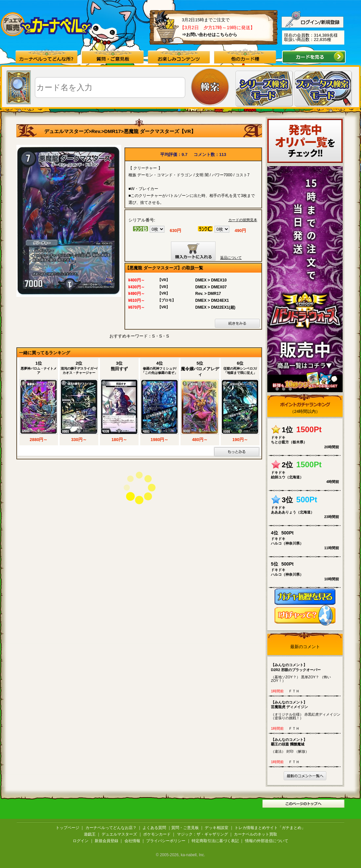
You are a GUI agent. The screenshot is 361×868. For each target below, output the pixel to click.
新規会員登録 (106, 841)
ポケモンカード (157, 834)
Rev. (96, 131)
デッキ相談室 (217, 828)
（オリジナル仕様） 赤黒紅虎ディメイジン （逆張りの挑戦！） (306, 710)
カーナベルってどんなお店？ (111, 828)
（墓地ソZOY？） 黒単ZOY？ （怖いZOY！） (306, 673)
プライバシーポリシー (166, 841)
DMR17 (113, 131)
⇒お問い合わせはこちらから (209, 35)
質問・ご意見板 (185, 828)
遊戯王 (90, 834)
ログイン (81, 841)
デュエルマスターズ (66, 131)
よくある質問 (154, 828)
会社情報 (132, 841)
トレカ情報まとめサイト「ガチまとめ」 (270, 828)
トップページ (67, 828)
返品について (231, 258)
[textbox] (110, 87)
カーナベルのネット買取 (256, 834)
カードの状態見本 (243, 220)
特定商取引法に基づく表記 (215, 841)
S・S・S (161, 336)
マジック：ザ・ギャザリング (202, 834)
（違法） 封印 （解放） (306, 745)
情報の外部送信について (267, 841)
